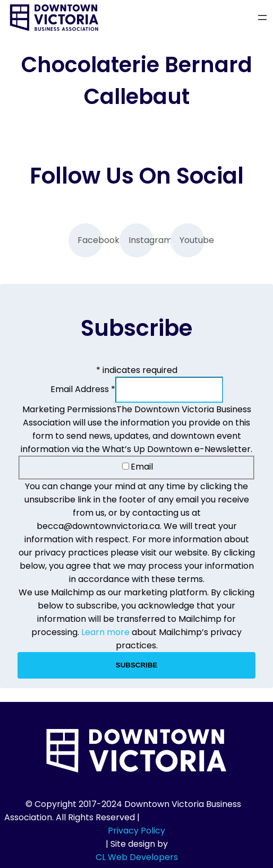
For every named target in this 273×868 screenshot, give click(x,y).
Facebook (90, 240)
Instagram (141, 240)
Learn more (105, 632)
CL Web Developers (137, 857)
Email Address (83, 389)
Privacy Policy (136, 831)
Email (138, 467)
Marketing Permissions (69, 409)
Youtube (192, 240)
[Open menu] (262, 18)
